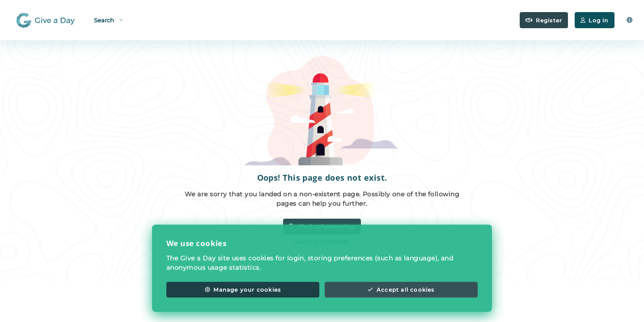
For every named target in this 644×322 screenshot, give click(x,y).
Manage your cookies (243, 296)
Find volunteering (322, 227)
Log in (594, 20)
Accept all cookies (401, 296)
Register (544, 20)
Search (108, 19)
